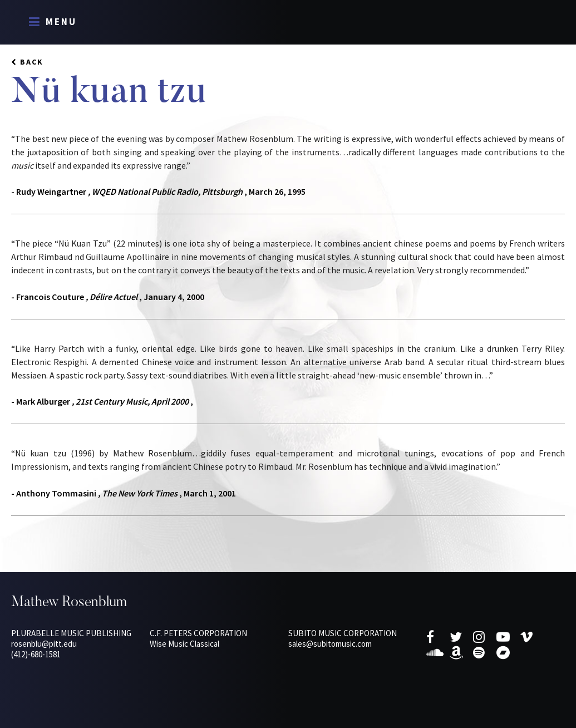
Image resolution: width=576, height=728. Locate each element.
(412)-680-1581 (36, 654)
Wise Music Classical (184, 644)
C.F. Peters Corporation (198, 633)
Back (32, 62)
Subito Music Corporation (343, 633)
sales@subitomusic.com (330, 644)
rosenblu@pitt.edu (44, 644)
